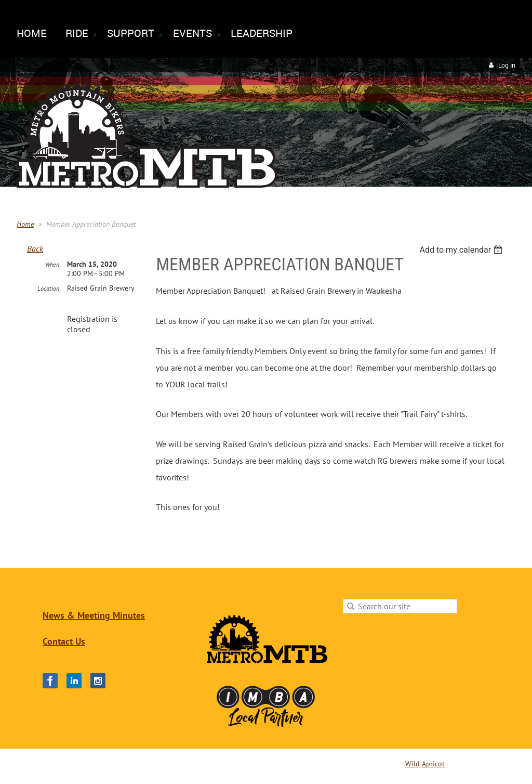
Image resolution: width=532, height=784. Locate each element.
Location (48, 288)
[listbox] (462, 250)
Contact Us (64, 641)
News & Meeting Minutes (94, 615)
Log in (507, 65)
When (52, 264)
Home (25, 224)
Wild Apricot (425, 764)
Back (35, 249)
